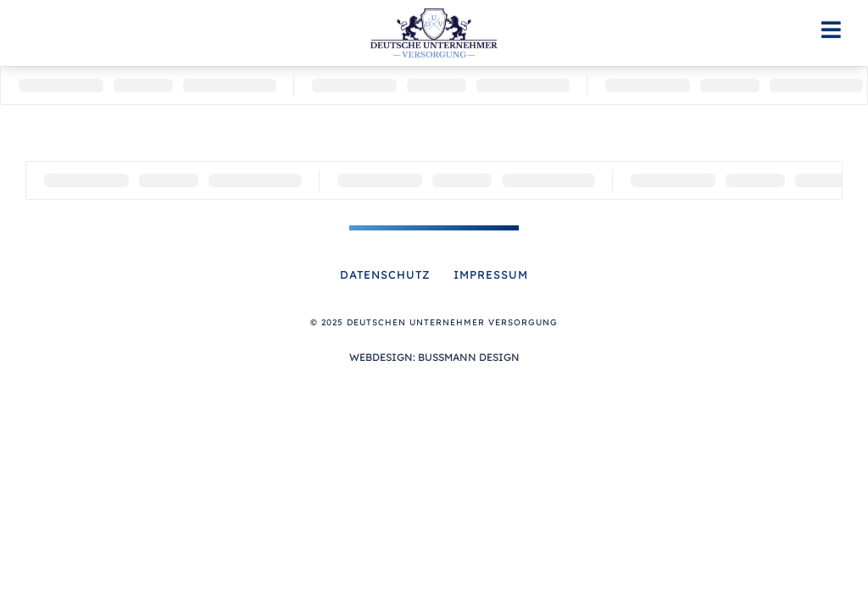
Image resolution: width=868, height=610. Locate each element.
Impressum (491, 274)
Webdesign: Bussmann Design (434, 357)
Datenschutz (385, 274)
